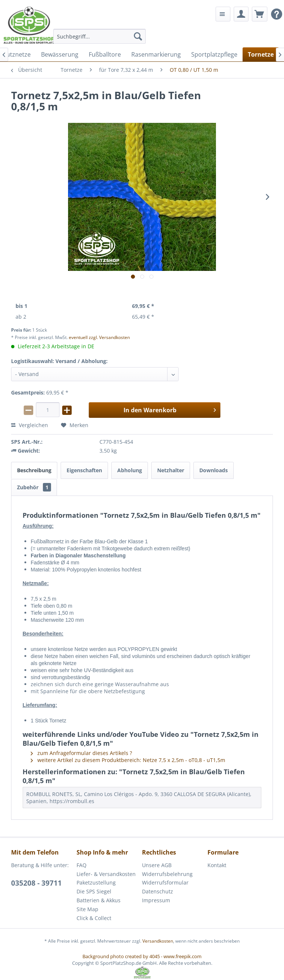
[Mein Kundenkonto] (241, 14)
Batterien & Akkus (99, 900)
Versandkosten (158, 941)
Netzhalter (171, 470)
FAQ (82, 865)
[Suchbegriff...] (99, 36)
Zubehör (34, 487)
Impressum (156, 900)
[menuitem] (99, 36)
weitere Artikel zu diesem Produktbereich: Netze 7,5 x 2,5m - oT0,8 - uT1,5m (128, 760)
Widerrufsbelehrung (167, 874)
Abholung (130, 470)
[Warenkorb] (260, 14)
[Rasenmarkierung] (156, 54)
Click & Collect (94, 918)
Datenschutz (158, 891)
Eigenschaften (84, 470)
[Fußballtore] (105, 54)
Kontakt (217, 865)
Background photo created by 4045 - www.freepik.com (142, 956)
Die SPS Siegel (94, 891)
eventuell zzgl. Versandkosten (99, 337)
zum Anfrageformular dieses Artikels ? (81, 753)
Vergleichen (30, 425)
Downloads (214, 470)
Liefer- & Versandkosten (106, 874)
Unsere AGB (157, 865)
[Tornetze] (261, 54)
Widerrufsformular (165, 882)
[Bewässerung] (60, 54)
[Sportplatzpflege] (214, 54)
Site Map (87, 909)
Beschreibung (34, 470)
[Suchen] (138, 36)
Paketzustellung (96, 882)
